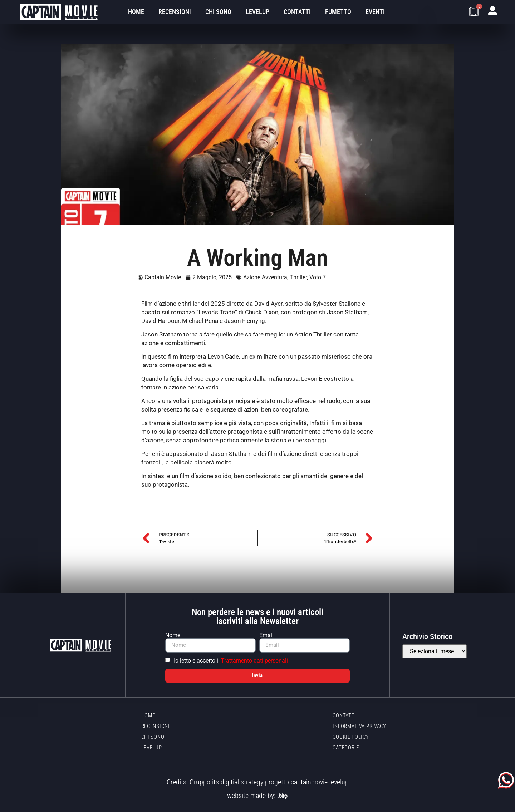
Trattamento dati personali (254, 661)
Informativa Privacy (359, 726)
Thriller (298, 277)
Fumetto (338, 12)
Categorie (346, 748)
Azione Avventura (265, 277)
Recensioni (175, 12)
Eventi (375, 12)
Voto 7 (318, 277)
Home (136, 12)
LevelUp (257, 12)
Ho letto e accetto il (230, 661)
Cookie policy (351, 737)
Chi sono (218, 12)
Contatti (297, 12)
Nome (173, 635)
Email (266, 635)
